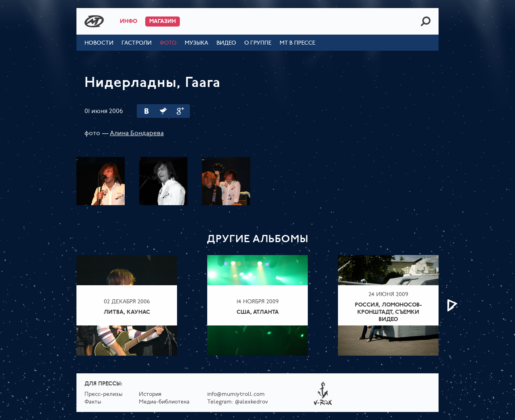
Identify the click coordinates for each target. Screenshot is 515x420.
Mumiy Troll (94, 21)
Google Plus (180, 111)
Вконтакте (146, 111)
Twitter (163, 111)
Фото (168, 43)
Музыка (197, 43)
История (150, 394)
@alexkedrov (251, 402)
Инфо (129, 22)
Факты (93, 402)
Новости (99, 43)
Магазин (163, 22)
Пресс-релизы (104, 394)
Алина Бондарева (137, 134)
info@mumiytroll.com (236, 394)
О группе (258, 43)
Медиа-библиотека (164, 402)
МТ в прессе (298, 43)
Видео (226, 43)
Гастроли (137, 43)
